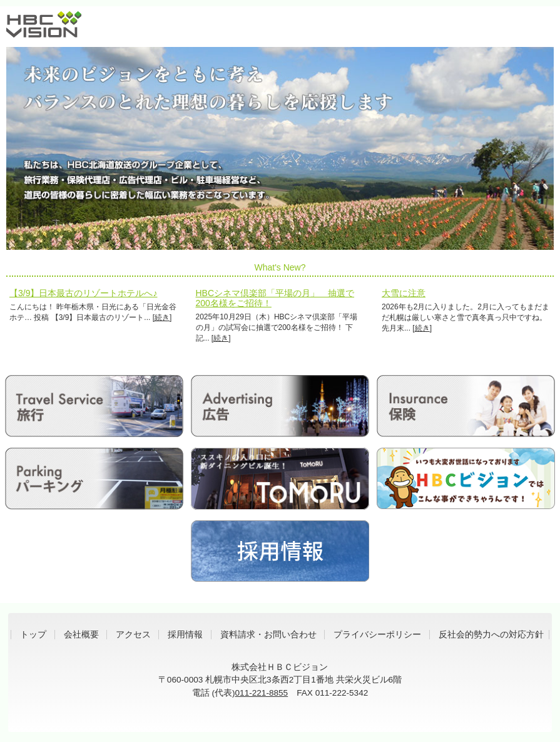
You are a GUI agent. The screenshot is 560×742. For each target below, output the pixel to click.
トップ (33, 635)
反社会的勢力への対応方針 (491, 635)
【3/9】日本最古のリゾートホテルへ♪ (83, 293)
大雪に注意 (404, 293)
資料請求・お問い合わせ (268, 635)
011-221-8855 (262, 693)
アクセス (133, 635)
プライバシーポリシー (377, 635)
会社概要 (81, 635)
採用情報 (185, 635)
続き (162, 317)
